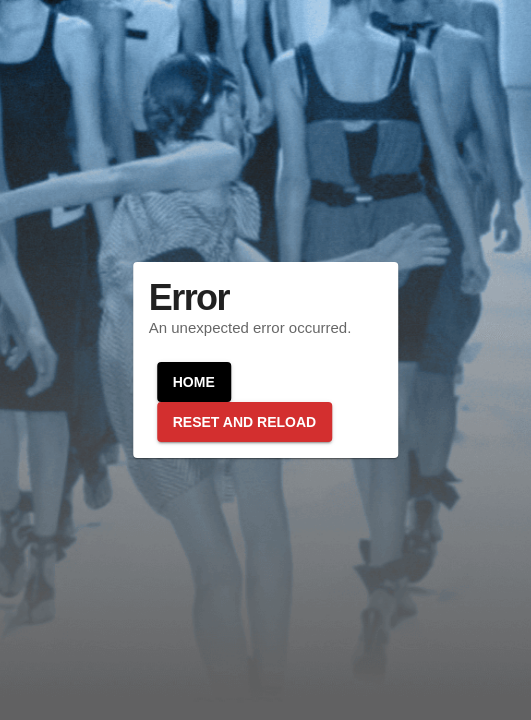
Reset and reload (244, 422)
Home (194, 382)
